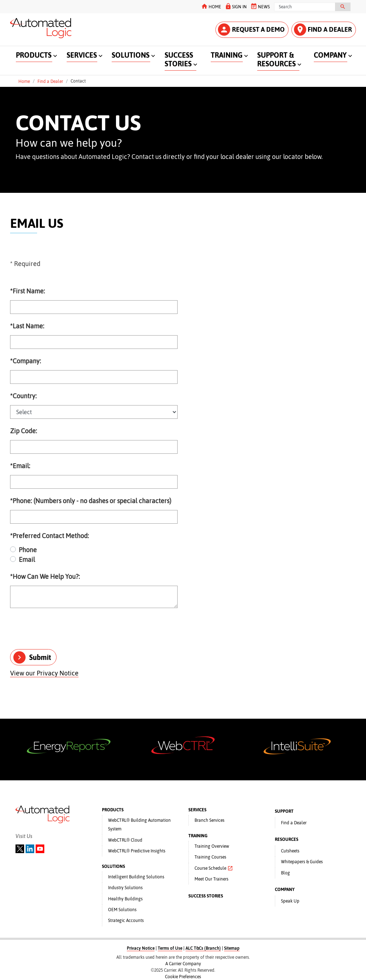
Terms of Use (170, 948)
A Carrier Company (183, 964)
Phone (28, 550)
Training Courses (210, 857)
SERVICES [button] (82, 55)
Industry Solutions (125, 888)
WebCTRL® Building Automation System (139, 825)
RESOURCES (287, 839)
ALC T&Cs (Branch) (203, 948)
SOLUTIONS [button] (131, 55)
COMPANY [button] (330, 55)
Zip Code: (24, 431)
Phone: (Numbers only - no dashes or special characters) (91, 501)
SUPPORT (284, 811)
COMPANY (285, 890)
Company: (26, 361)
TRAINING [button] (227, 55)
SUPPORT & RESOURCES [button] (276, 59)
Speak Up (290, 901)
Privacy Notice (141, 948)
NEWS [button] (260, 6)
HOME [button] (211, 6)
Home (24, 81)
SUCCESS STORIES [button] (179, 59)
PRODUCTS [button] (34, 55)
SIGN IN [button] (235, 6)
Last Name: (27, 326)
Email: (20, 466)
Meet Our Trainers (211, 879)
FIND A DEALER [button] (323, 30)
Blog (285, 873)
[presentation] (65, 629)
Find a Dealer (50, 81)
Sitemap (232, 948)
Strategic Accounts (126, 921)
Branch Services (209, 820)
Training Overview (212, 846)
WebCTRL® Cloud (125, 840)
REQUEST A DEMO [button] (251, 30)
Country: (23, 396)
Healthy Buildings (125, 899)
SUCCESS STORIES (206, 896)
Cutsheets (290, 851)
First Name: (28, 291)
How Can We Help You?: (45, 577)
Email (27, 560)
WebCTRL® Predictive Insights (137, 851)
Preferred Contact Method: (50, 536)
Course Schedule (214, 868)
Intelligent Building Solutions (136, 877)
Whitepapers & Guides (302, 862)
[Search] (305, 7)
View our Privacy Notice (44, 673)
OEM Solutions (122, 910)
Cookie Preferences (183, 977)
